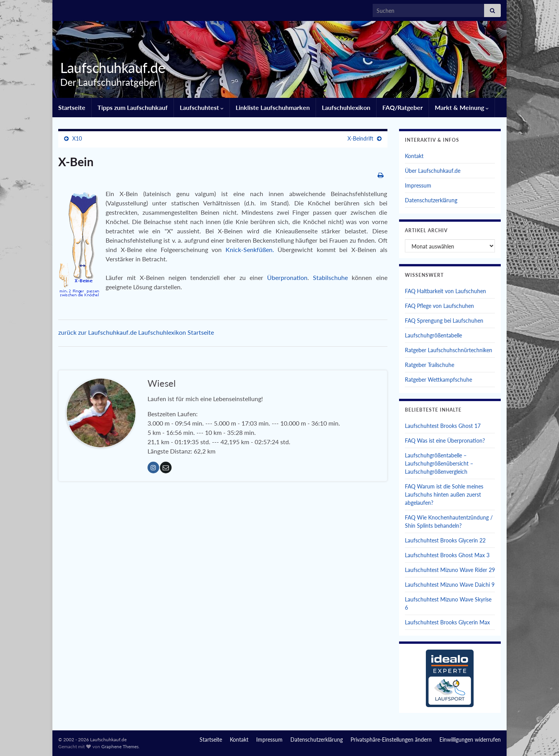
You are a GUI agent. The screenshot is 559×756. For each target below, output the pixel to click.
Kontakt (414, 156)
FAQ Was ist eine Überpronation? (445, 441)
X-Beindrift (360, 138)
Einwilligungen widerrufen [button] (470, 739)
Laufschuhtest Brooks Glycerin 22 (445, 540)
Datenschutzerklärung (431, 200)
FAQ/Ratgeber (403, 107)
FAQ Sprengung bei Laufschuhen (444, 321)
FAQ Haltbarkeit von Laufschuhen (445, 291)
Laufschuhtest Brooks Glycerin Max (447, 622)
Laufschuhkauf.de (111, 68)
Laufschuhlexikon (346, 107)
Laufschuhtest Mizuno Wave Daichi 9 (450, 585)
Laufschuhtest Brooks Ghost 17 (443, 426)
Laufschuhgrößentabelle (433, 335)
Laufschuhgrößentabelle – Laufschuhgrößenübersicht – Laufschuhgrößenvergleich (439, 463)
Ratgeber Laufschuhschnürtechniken (449, 350)
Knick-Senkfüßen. (252, 249)
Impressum (418, 185)
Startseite (72, 107)
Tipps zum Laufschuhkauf (133, 107)
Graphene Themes (120, 746)
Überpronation (287, 277)
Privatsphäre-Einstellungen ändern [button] (391, 739)
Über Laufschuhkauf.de (433, 171)
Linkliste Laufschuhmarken (273, 107)
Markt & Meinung (462, 107)
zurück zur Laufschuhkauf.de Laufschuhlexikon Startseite (136, 332)
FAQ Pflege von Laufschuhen (439, 306)
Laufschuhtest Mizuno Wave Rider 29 (450, 570)
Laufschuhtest (202, 107)
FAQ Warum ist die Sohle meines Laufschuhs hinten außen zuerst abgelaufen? (444, 494)
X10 (77, 138)
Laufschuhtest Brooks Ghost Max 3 (447, 555)
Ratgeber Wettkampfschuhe (438, 380)
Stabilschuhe (332, 277)
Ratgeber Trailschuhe (430, 365)
